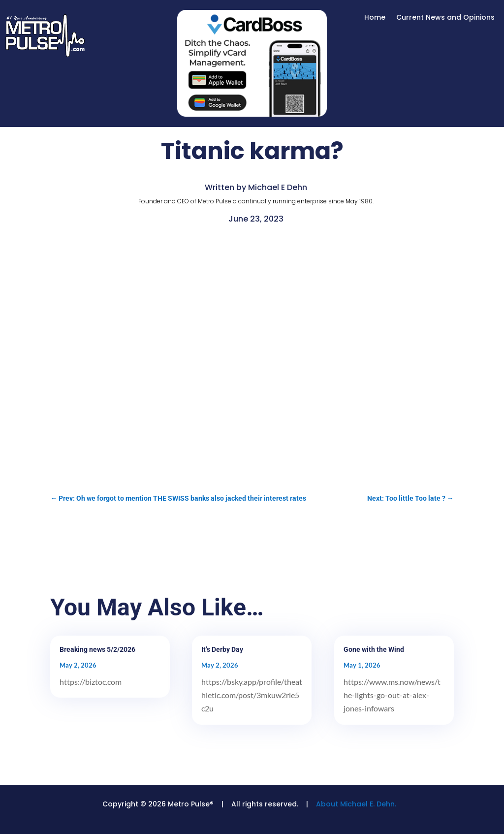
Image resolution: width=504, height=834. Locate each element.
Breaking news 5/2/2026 (97, 649)
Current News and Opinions (445, 18)
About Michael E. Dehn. (356, 804)
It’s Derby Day (222, 649)
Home (375, 18)
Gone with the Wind (374, 649)
